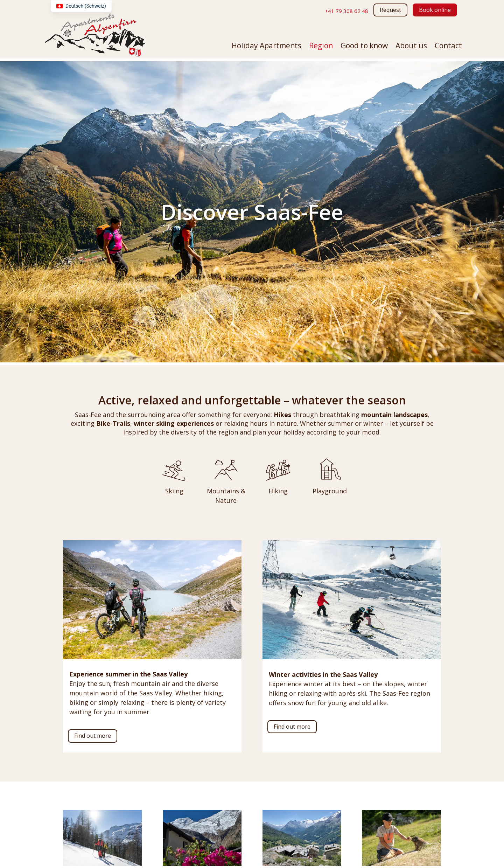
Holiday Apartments (267, 47)
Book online (435, 10)
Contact (448, 47)
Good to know (364, 47)
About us (411, 47)
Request (390, 10)
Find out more (93, 736)
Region (321, 47)
